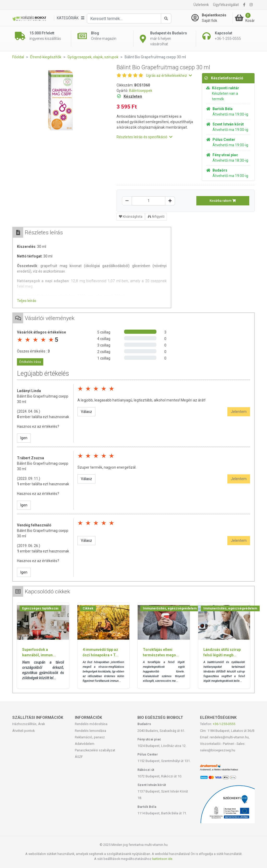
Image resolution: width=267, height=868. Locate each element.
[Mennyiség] (148, 201)
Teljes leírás (27, 301)
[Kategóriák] (70, 18)
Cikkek (88, 608)
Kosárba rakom (223, 201)
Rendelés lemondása (90, 731)
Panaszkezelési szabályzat (95, 750)
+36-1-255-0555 (224, 724)
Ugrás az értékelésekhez (169, 76)
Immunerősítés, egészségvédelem (170, 608)
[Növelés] (170, 201)
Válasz (86, 412)
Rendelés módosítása (91, 724)
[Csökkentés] (127, 201)
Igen (24, 438)
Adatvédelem (85, 744)
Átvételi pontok (23, 731)
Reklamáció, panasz (90, 737)
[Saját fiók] (212, 18)
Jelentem (239, 412)
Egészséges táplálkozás (40, 608)
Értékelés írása (30, 362)
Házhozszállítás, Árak (29, 724)
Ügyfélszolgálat (226, 5)
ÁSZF (79, 757)
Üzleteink (201, 5)
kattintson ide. (163, 859)
